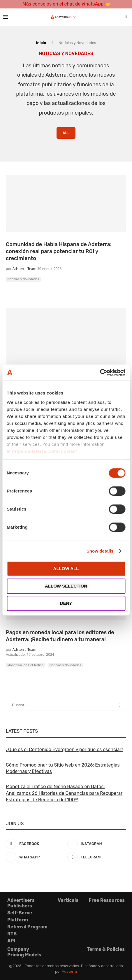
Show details (100, 551)
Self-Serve (20, 913)
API (11, 941)
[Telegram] (97, 857)
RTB (12, 934)
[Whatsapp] (35, 857)
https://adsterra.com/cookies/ (44, 451)
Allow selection (66, 586)
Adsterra (69, 971)
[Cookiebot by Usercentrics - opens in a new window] (100, 373)
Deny (66, 603)
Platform (18, 920)
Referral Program (27, 927)
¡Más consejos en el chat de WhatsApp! (63, 4)
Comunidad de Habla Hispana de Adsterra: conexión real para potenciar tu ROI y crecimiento (59, 251)
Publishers (20, 906)
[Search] (126, 17)
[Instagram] (97, 844)
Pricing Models (24, 955)
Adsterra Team (24, 269)
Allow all (66, 568)
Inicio (41, 43)
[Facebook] (35, 844)
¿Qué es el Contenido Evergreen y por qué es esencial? (65, 750)
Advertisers (21, 900)
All (66, 133)
